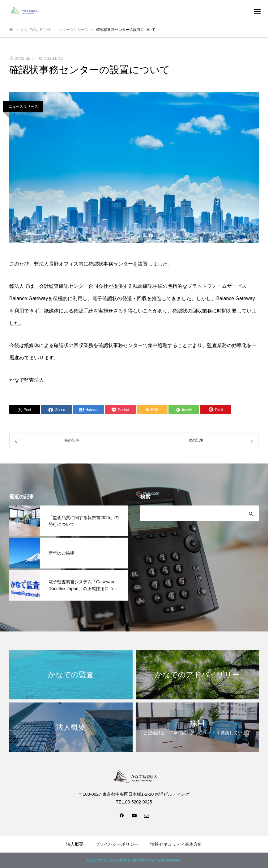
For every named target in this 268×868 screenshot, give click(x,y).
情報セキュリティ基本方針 (176, 844)
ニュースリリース (23, 107)
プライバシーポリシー (117, 844)
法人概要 (75, 844)
